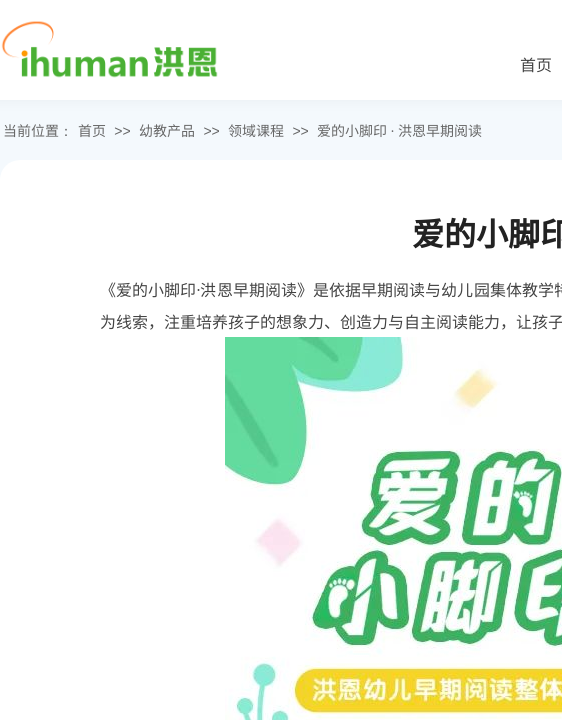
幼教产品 (167, 130)
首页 (92, 130)
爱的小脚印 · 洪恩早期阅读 (399, 130)
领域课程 (256, 130)
